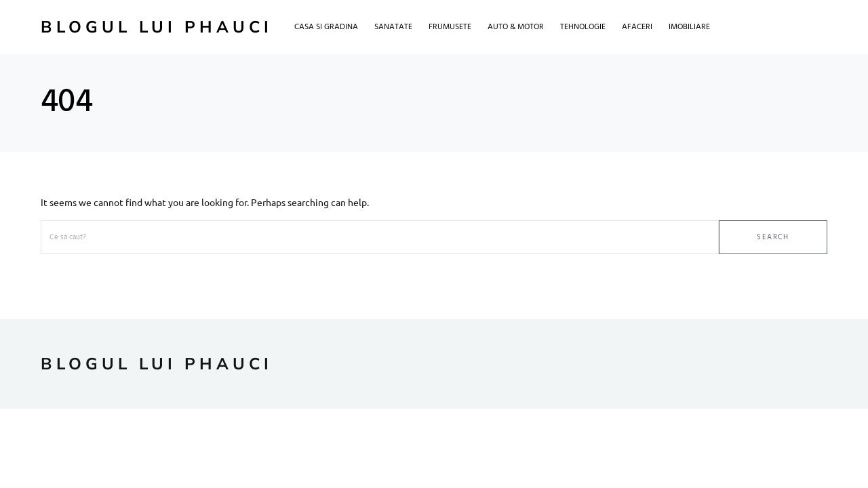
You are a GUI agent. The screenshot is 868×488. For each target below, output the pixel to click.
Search (773, 237)
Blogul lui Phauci (157, 27)
